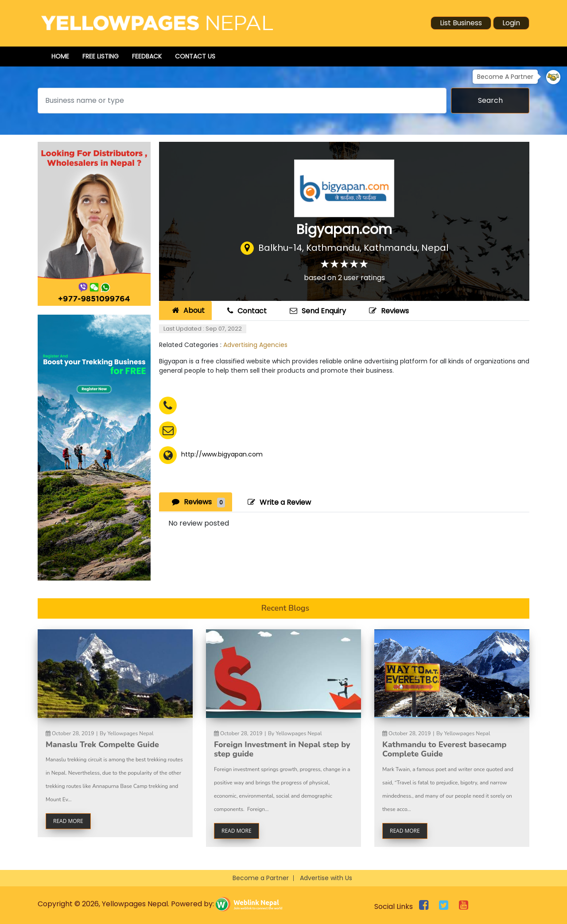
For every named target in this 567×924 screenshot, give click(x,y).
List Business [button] (461, 23)
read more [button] (68, 821)
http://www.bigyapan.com (222, 454)
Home (60, 56)
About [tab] (187, 310)
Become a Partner (261, 878)
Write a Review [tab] (278, 502)
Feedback (147, 56)
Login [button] (511, 23)
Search (490, 100)
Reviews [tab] (197, 502)
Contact (246, 311)
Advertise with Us (326, 878)
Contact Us (195, 56)
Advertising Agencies (255, 345)
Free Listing (101, 56)
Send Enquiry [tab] (317, 311)
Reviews (388, 311)
